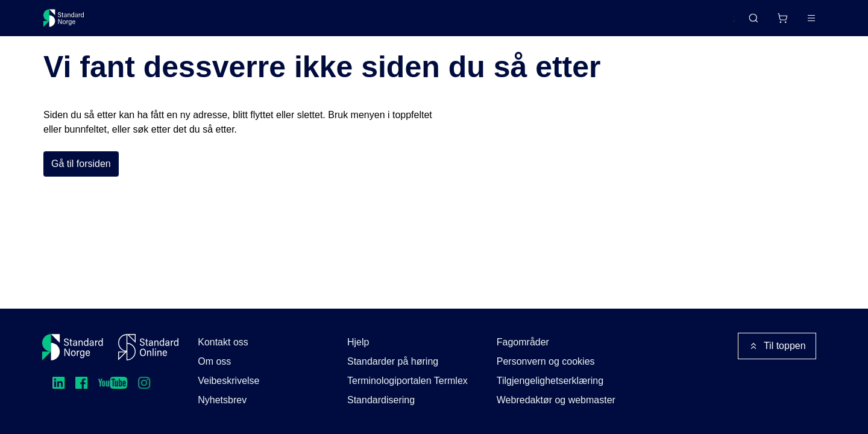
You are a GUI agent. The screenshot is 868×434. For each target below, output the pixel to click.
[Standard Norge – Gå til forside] (71, 23)
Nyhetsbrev (222, 400)
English (697, 24)
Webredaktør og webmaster (556, 400)
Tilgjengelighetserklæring (550, 381)
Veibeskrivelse (228, 381)
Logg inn (796, 23)
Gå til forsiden (81, 192)
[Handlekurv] (747, 23)
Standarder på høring (393, 361)
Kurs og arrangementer (322, 23)
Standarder (145, 23)
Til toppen (777, 346)
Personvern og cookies (546, 361)
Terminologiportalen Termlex (407, 381)
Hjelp (358, 342)
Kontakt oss (223, 342)
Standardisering (381, 400)
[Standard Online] (148, 347)
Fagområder (523, 342)
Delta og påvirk (221, 23)
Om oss (214, 361)
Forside (55, 54)
